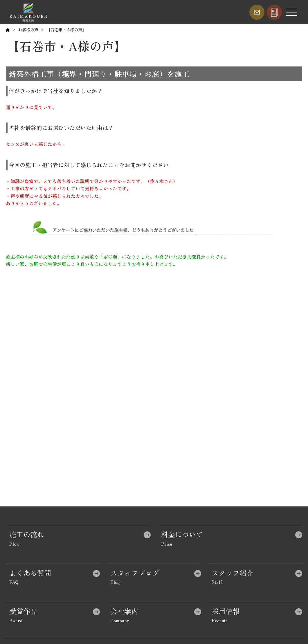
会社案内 (124, 611)
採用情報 (226, 611)
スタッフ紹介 (233, 573)
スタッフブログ (135, 573)
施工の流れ (27, 534)
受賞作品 (23, 611)
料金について (182, 534)
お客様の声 (28, 30)
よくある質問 (30, 573)
